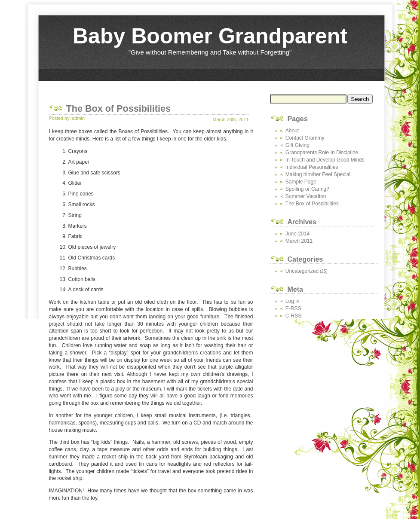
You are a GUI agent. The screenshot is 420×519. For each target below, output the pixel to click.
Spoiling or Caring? (307, 189)
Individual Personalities (312, 167)
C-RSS (293, 316)
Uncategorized (302, 271)
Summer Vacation (306, 196)
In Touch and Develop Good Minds (325, 160)
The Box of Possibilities (312, 204)
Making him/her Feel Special (318, 174)
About (292, 131)
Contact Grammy (305, 138)
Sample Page (301, 182)
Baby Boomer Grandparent (210, 36)
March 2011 (299, 241)
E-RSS (293, 308)
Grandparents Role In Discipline (322, 153)
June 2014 (297, 234)
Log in (293, 301)
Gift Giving (297, 145)
